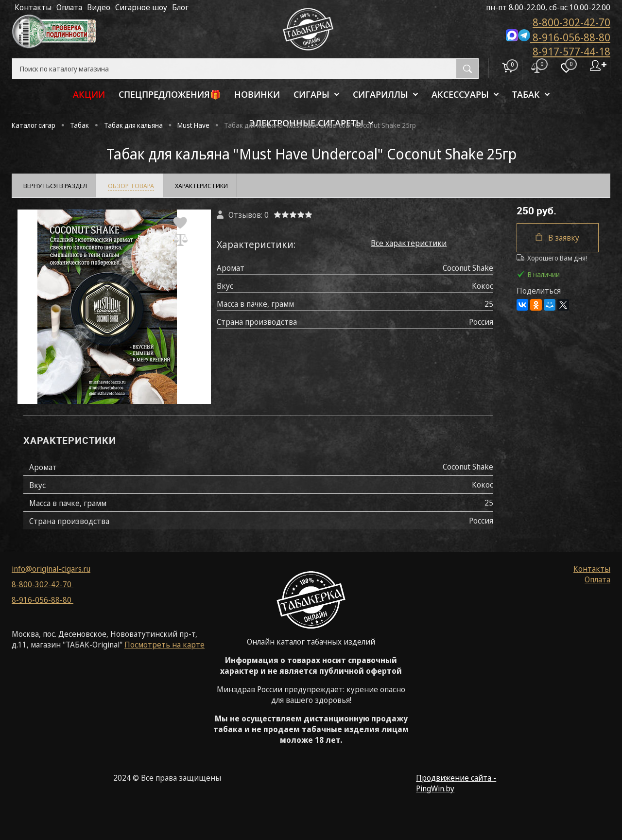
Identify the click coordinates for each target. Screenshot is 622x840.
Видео (99, 7)
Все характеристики (409, 243)
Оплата (69, 7)
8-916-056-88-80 (558, 36)
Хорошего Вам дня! (552, 258)
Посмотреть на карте (164, 645)
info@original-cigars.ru (51, 569)
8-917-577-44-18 (571, 51)
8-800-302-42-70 (571, 22)
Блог (180, 7)
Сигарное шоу (141, 7)
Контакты (33, 7)
